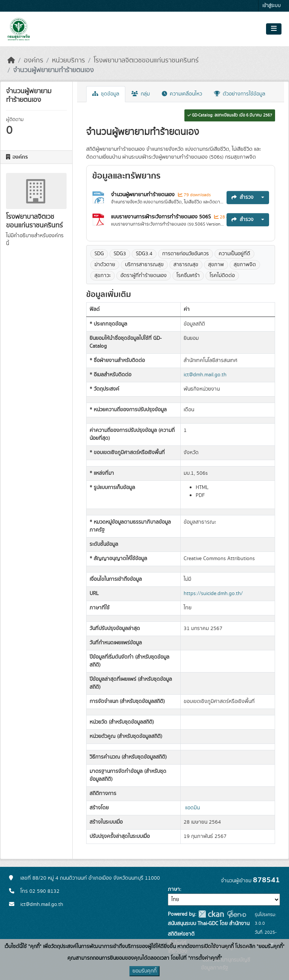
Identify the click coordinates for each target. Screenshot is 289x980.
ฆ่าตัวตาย (105, 265)
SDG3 (120, 254)
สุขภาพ (216, 265)
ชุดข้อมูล (106, 94)
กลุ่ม (141, 94)
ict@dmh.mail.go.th (205, 375)
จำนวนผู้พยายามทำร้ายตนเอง (53, 70)
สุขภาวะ (103, 276)
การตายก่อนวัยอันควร (186, 254)
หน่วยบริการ (68, 61)
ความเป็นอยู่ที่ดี (234, 254)
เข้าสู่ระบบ (272, 6)
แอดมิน (192, 808)
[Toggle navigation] (274, 29)
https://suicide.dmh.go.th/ (213, 594)
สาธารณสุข (186, 265)
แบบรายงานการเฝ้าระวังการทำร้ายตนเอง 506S (162, 217)
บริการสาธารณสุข (144, 265)
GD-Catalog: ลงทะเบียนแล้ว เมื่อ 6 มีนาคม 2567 (230, 115)
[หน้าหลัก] (11, 61)
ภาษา (174, 889)
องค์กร (33, 61)
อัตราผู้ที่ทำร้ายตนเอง (144, 276)
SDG (99, 254)
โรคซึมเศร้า (188, 276)
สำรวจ (243, 197)
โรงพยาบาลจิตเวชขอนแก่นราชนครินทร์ (146, 61)
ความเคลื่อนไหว (182, 94)
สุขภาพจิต (245, 265)
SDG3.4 (144, 254)
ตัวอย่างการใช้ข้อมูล (240, 94)
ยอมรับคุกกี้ (144, 971)
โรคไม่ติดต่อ (222, 276)
